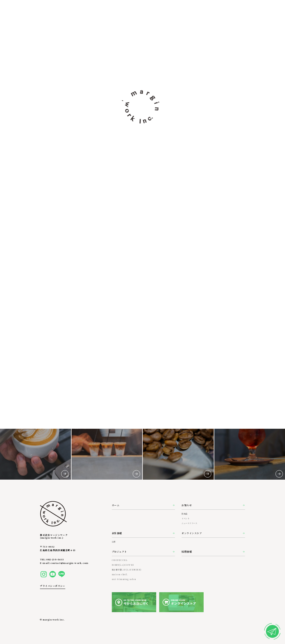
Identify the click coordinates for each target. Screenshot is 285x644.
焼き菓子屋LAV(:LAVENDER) (127, 570)
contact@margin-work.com (69, 563)
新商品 (184, 514)
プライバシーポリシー (52, 586)
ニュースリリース (189, 523)
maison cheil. (120, 574)
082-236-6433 (55, 559)
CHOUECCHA (120, 560)
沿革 (114, 542)
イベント (185, 519)
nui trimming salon (124, 579)
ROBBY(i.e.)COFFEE (123, 565)
